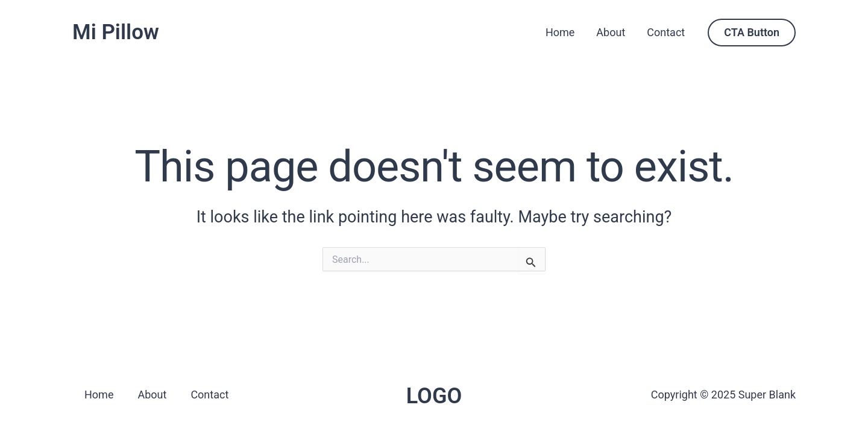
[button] (752, 33)
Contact (666, 32)
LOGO (434, 396)
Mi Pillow (116, 32)
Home (560, 32)
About (611, 32)
